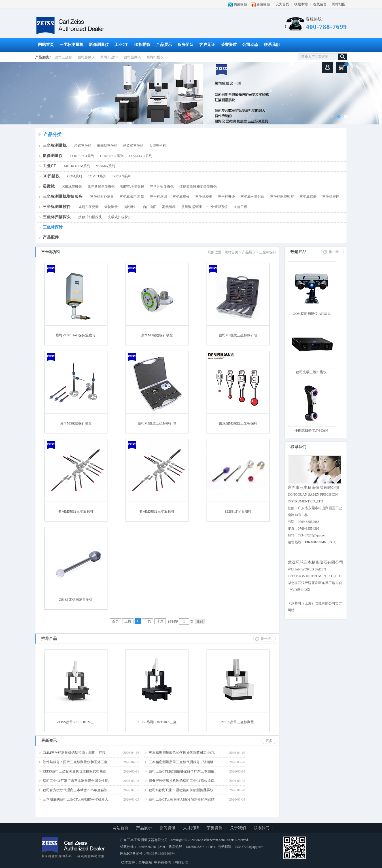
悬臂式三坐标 (133, 146)
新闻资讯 (167, 828)
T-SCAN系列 (121, 176)
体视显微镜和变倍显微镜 (198, 186)
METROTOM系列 (77, 166)
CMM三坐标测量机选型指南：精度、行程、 (76, 753)
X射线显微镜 (72, 186)
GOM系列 (75, 176)
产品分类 (52, 134)
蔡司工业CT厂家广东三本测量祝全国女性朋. (76, 781)
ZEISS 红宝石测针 (238, 512)
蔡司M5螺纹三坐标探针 (76, 512)
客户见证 (207, 45)
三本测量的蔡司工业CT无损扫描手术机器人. (76, 799)
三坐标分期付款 (252, 197)
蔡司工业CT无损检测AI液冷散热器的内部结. (182, 799)
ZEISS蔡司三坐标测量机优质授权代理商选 (75, 771)
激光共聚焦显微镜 (101, 186)
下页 (148, 621)
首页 (115, 621)
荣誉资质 (229, 45)
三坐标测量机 (71, 45)
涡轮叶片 (130, 207)
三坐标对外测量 (102, 197)
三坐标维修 (181, 197)
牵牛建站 (145, 862)
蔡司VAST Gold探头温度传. (76, 335)
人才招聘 (191, 828)
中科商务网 (163, 862)
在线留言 (320, 4)
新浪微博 (263, 5)
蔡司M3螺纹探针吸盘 (76, 423)
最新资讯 (49, 741)
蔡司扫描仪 (155, 57)
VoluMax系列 (105, 166)
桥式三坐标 (83, 146)
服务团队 (186, 45)
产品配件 (51, 237)
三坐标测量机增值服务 (63, 197)
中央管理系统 (218, 207)
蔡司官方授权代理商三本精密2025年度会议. (76, 790)
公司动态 (250, 45)
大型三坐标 (158, 146)
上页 (128, 621)
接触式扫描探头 (90, 217)
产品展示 (164, 45)
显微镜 (49, 186)
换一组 (334, 252)
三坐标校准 (204, 197)
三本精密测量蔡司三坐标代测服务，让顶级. (182, 762)
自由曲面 (150, 207)
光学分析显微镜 (162, 186)
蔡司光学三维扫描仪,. (312, 372)
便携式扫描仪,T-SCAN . (312, 430)
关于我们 (238, 828)
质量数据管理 (192, 207)
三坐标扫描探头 (57, 217)
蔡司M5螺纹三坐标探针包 (238, 335)
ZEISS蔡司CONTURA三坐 (157, 722)
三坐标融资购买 (282, 197)
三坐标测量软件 (57, 207)
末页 (160, 621)
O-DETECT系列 (112, 156)
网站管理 (181, 862)
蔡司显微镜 (132, 57)
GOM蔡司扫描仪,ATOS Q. (312, 314)
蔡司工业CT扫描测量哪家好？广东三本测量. (182, 771)
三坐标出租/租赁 (132, 197)
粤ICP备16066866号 (161, 854)
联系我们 (272, 45)
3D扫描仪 (142, 45)
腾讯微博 (240, 5)
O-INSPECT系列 (82, 156)
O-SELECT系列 (141, 156)
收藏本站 (301, 4)
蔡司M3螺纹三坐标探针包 (157, 423)
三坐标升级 (226, 197)
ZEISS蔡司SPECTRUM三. (76, 722)
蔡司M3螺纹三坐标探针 (157, 512)
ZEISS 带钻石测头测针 (76, 600)
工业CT (121, 45)
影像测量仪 (99, 45)
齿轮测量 (111, 207)
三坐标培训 (158, 197)
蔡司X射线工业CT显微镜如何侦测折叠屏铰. (182, 790)
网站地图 (339, 4)
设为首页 (282, 4)
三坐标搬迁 (331, 197)
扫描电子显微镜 (132, 186)
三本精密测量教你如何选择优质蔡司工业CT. (182, 753)
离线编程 (169, 207)
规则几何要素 (88, 207)
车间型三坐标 (107, 146)
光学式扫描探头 (120, 217)
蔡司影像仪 (86, 57)
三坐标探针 (53, 227)
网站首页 (46, 45)
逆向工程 (240, 207)
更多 (269, 741)
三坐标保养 (308, 197)
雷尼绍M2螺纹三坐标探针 (238, 423)
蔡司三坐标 (63, 57)
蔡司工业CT (109, 57)
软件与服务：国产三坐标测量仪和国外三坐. (76, 762)
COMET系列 (97, 176)
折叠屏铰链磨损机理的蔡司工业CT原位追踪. (182, 781)
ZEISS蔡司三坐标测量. (238, 722)
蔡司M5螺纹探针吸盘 (157, 335)
